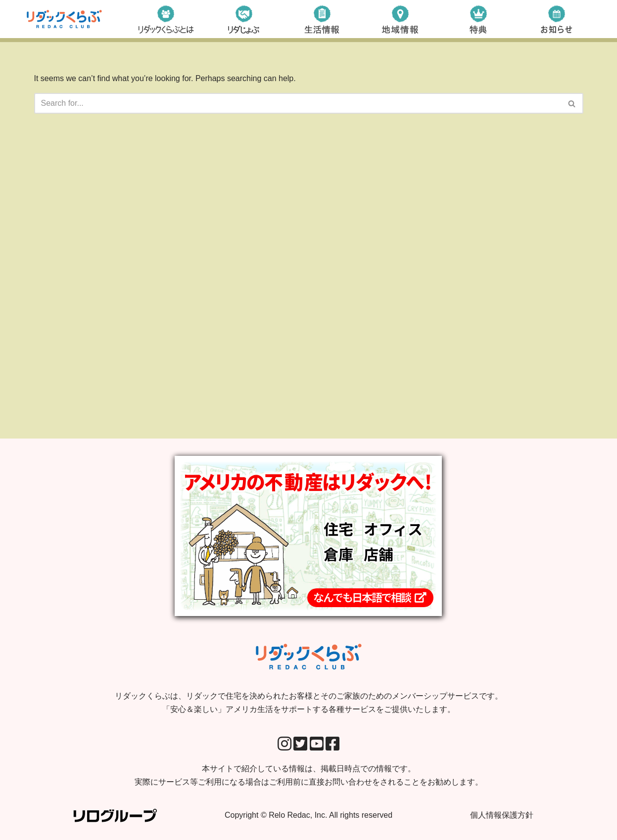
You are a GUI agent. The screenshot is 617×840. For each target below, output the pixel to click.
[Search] (298, 103)
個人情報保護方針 (502, 815)
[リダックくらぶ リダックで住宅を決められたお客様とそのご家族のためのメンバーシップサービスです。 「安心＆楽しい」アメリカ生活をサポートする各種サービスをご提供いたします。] (64, 19)
